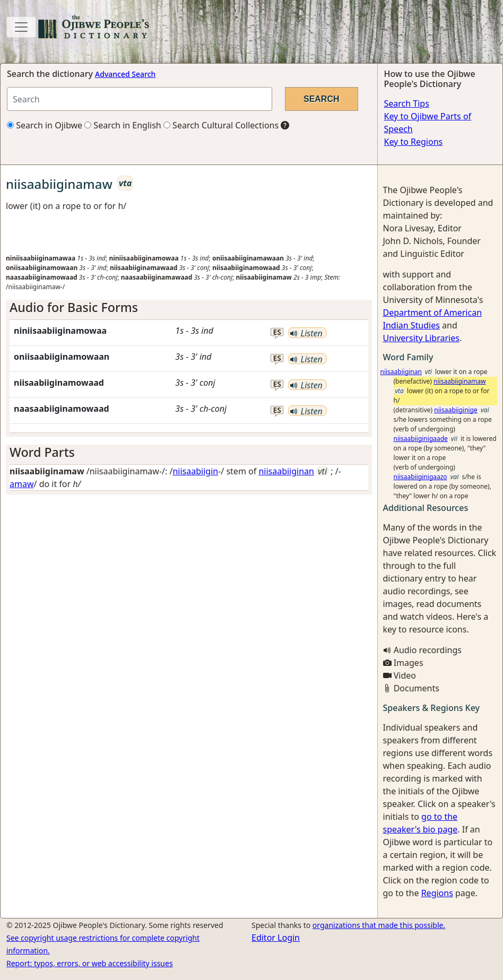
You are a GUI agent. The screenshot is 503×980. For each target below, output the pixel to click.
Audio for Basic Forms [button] (74, 307)
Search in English (123, 125)
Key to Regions (414, 142)
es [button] (277, 332)
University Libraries (421, 338)
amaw (22, 484)
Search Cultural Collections (221, 125)
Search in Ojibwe (45, 125)
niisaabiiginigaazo (420, 477)
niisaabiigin (195, 471)
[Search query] (140, 99)
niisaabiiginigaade (421, 439)
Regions (437, 893)
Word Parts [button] (42, 452)
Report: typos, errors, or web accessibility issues (90, 963)
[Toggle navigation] (21, 27)
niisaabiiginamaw (459, 381)
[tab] (189, 308)
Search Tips (407, 103)
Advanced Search (125, 74)
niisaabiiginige (456, 410)
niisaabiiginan (286, 471)
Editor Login (276, 938)
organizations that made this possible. (379, 925)
